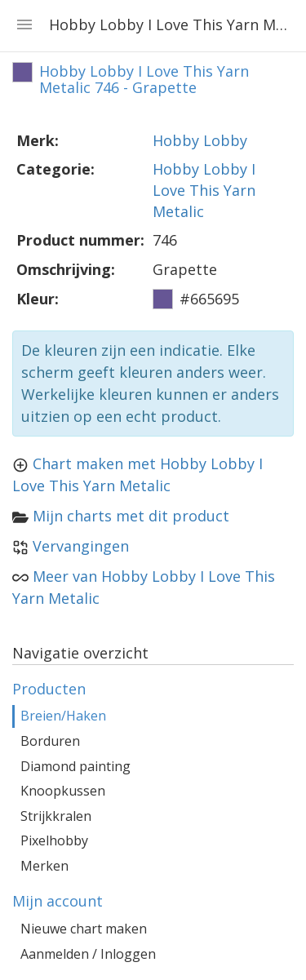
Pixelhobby (54, 840)
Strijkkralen (56, 816)
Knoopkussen (63, 791)
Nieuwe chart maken (84, 929)
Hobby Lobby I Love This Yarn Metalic (204, 190)
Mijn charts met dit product (131, 516)
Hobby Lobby (200, 140)
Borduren (50, 741)
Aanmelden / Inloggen (88, 954)
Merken (44, 866)
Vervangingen (81, 546)
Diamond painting (75, 766)
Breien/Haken (63, 716)
